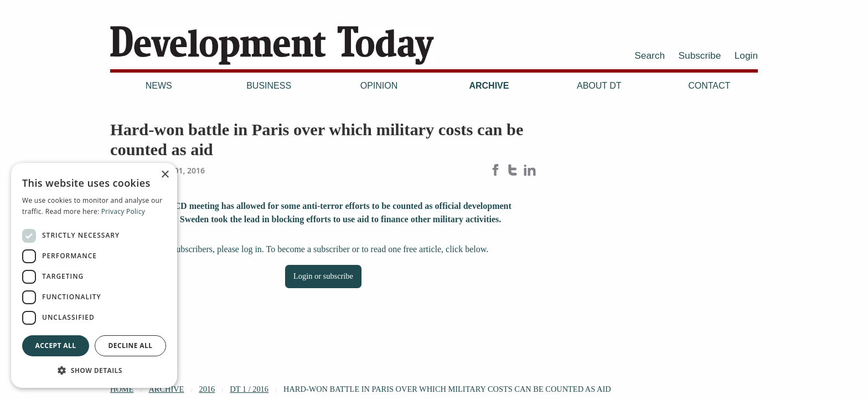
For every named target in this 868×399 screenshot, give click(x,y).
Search (650, 55)
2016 (207, 389)
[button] (94, 370)
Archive (489, 86)
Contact (709, 86)
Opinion (379, 86)
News (159, 86)
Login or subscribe (323, 276)
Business (269, 86)
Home (122, 389)
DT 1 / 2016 (249, 389)
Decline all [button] (131, 346)
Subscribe (700, 55)
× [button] (165, 175)
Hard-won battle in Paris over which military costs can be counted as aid (447, 389)
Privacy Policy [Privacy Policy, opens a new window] (123, 211)
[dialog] (94, 275)
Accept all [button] (56, 346)
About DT (599, 86)
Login (746, 55)
